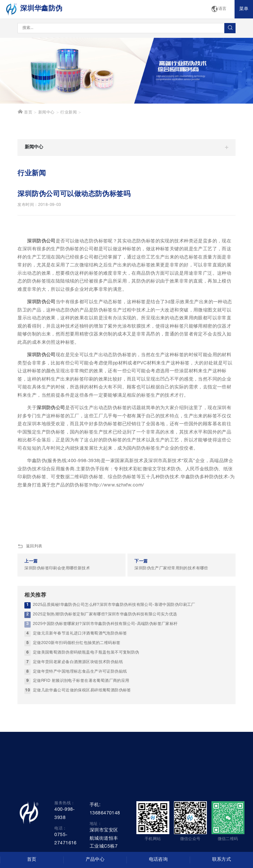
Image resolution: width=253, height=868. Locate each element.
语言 (219, 9)
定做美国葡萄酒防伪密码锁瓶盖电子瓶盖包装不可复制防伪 (86, 653)
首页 (25, 112)
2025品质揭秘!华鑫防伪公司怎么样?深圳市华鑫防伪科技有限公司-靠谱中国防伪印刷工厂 (114, 605)
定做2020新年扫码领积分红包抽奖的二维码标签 (77, 643)
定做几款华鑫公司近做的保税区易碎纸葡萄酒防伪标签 (82, 691)
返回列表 (30, 547)
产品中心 (95, 860)
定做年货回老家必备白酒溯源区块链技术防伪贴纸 (78, 662)
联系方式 (222, 860)
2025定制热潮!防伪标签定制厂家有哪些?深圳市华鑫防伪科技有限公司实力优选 (105, 615)
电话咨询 (158, 860)
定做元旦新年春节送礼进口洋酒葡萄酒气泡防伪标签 (80, 634)
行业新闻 (69, 113)
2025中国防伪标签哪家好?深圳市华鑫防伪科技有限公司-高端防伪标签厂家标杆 (105, 624)
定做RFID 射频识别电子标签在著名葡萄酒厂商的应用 (81, 681)
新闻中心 (46, 113)
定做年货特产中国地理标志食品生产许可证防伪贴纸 (80, 672)
